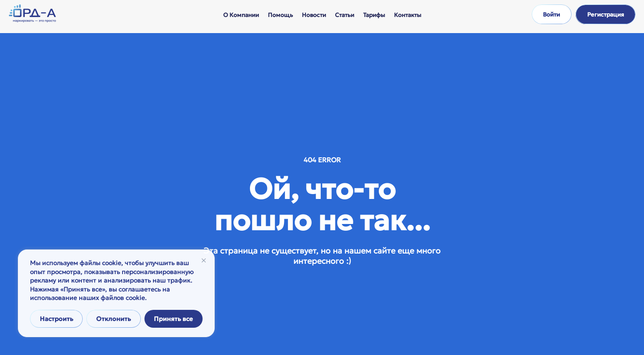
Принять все (173, 319)
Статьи (345, 15)
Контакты (408, 15)
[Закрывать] (204, 260)
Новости (314, 15)
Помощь (280, 15)
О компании (241, 15)
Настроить (57, 319)
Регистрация (606, 15)
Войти (551, 15)
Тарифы (374, 15)
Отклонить (114, 319)
